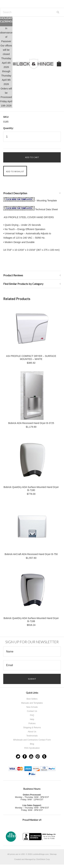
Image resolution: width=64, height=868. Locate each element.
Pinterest (38, 756)
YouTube (31, 756)
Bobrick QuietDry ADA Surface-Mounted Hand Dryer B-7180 (31, 489)
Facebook (25, 756)
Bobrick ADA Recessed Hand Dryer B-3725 (31, 423)
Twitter (18, 756)
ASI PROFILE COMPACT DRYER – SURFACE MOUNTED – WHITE (31, 358)
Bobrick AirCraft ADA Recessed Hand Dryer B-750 (31, 554)
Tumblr (44, 756)
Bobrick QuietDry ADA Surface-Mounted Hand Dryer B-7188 (31, 620)
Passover (6, 41)
